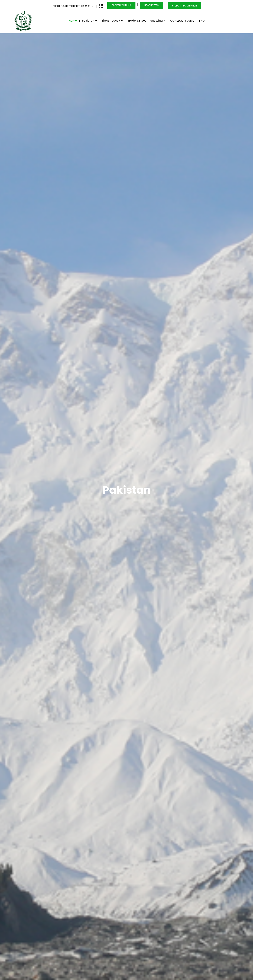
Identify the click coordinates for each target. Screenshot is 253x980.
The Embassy (112, 21)
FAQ (202, 21)
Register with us (121, 5)
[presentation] (8, 475)
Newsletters (152, 5)
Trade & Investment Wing (146, 21)
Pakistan (89, 21)
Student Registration (184, 6)
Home (73, 21)
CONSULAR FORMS (182, 21)
